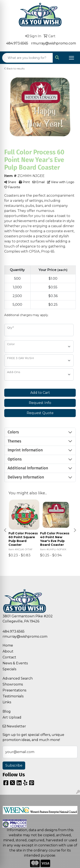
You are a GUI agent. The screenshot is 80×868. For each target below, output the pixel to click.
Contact (9, 657)
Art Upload (12, 717)
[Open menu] (71, 58)
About (8, 651)
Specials (9, 669)
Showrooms (13, 684)
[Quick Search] (28, 58)
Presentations (14, 690)
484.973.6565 (17, 43)
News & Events (15, 663)
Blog (7, 711)
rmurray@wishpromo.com (54, 43)
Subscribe (14, 765)
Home (8, 645)
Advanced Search (18, 678)
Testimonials (13, 696)
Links (7, 702)
